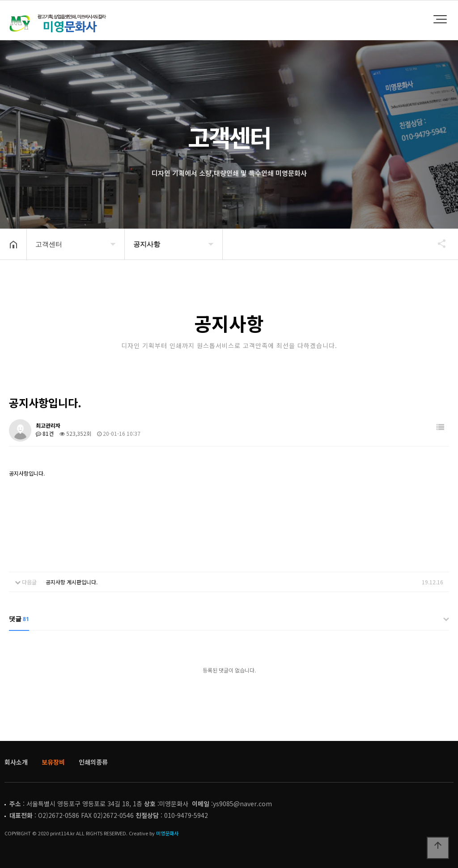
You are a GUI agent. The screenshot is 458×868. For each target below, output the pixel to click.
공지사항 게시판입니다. (72, 582)
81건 (45, 433)
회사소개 (16, 762)
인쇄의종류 (93, 762)
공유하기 (437, 243)
